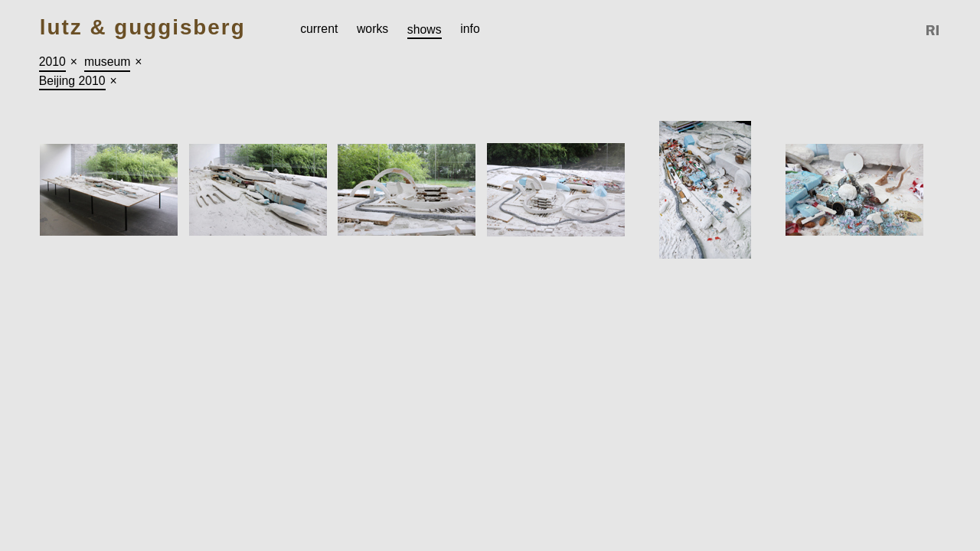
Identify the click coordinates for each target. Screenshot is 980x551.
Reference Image (933, 30)
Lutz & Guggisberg (143, 28)
